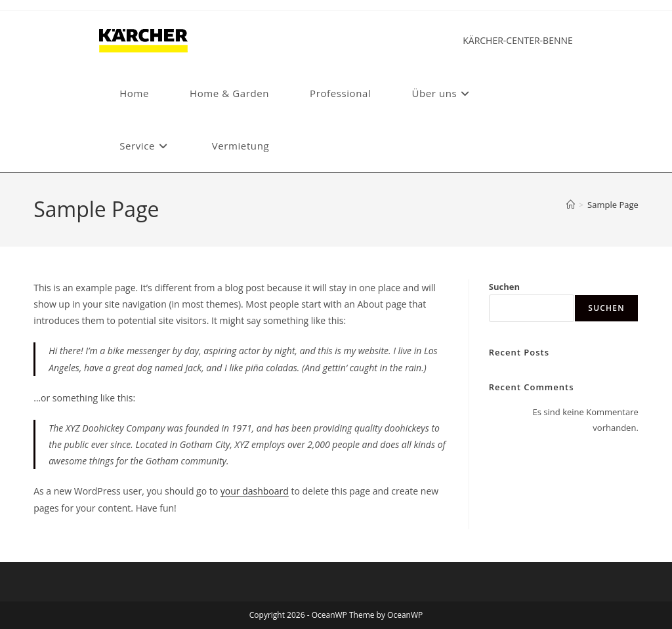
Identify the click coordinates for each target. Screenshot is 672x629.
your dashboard (255, 491)
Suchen (504, 287)
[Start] (571, 205)
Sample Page (613, 205)
